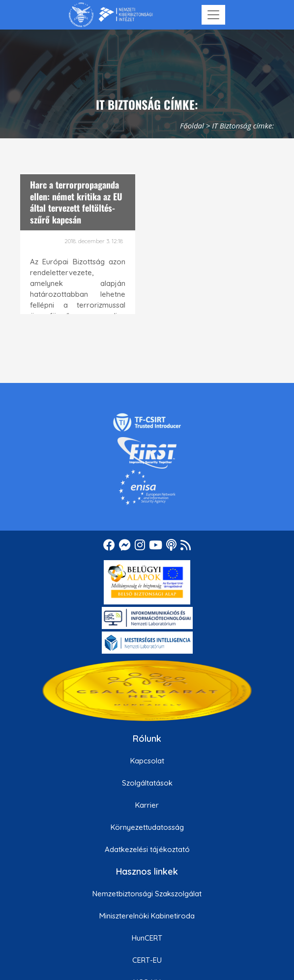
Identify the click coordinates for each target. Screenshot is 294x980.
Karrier (147, 805)
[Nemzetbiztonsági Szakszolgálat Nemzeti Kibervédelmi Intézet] (111, 15)
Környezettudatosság (147, 827)
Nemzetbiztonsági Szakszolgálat (147, 894)
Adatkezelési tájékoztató (147, 849)
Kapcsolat (147, 761)
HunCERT (147, 938)
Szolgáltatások (147, 783)
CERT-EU (147, 960)
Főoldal (192, 126)
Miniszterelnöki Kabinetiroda (147, 916)
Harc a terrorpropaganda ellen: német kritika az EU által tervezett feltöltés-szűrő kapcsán (76, 202)
